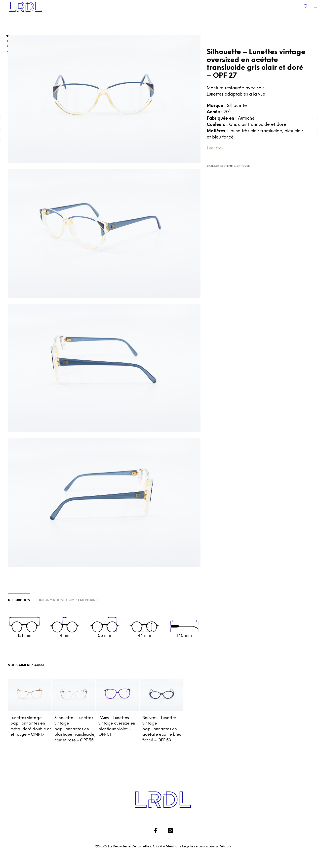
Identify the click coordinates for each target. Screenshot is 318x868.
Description (19, 600)
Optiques (243, 166)
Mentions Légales (180, 847)
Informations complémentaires (69, 600)
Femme (230, 166)
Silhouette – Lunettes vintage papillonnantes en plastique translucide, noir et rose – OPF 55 (75, 729)
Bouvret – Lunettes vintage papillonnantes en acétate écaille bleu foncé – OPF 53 (162, 729)
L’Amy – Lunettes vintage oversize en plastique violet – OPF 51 (117, 726)
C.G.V (158, 847)
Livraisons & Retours (215, 847)
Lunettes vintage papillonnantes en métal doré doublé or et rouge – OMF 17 (31, 726)
